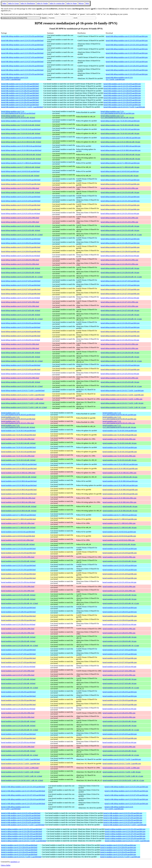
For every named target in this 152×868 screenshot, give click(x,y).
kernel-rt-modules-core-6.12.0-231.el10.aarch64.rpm (118, 845)
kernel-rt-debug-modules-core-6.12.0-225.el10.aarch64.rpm (125, 838)
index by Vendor (42, 3)
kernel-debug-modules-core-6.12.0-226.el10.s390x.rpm (119, 344)
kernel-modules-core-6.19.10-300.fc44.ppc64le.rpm (120, 490)
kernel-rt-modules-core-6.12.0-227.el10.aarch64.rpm (118, 850)
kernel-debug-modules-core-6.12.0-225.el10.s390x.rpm (119, 378)
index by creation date (57, 3)
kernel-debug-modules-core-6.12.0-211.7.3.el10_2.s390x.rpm (121, 399)
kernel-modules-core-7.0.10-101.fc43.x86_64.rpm (120, 460)
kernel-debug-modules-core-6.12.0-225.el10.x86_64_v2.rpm (121, 386)
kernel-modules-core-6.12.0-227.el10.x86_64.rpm (119, 679)
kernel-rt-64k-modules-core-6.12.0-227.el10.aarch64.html (21, 818)
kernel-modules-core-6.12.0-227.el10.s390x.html (18, 671)
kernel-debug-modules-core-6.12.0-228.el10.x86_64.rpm (120, 268)
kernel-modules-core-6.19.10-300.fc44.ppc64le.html (19, 490)
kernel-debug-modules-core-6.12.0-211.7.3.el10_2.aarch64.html (23, 391)
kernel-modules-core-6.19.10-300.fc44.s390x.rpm (119, 498)
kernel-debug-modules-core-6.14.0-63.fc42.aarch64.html (20, 171)
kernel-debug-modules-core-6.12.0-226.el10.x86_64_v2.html (22, 361)
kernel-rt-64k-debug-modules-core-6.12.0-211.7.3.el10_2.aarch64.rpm (119, 808)
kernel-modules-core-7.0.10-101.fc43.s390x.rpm (119, 456)
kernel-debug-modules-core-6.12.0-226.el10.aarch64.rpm (120, 323)
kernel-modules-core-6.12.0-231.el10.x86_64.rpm (119, 595)
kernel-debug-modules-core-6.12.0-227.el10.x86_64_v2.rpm (121, 319)
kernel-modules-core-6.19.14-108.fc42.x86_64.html (19, 477)
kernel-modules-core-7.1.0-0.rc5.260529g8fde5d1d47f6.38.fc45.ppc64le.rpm (119, 418)
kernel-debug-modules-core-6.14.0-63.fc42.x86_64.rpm (120, 176)
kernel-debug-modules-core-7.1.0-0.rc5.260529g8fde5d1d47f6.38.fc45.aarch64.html (18, 112)
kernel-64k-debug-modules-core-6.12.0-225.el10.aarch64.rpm (127, 74)
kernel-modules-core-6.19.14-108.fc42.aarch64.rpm (120, 464)
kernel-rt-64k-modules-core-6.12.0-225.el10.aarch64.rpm (123, 822)
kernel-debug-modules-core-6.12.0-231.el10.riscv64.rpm (120, 214)
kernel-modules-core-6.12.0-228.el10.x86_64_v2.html (20, 646)
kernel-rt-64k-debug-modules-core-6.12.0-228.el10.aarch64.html (23, 791)
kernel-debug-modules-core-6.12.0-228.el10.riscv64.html (21, 256)
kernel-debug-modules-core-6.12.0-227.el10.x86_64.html (21, 310)
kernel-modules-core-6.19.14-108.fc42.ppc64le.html (19, 469)
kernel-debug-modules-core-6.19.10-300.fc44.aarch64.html (21, 146)
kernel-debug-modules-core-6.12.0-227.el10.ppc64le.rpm (120, 289)
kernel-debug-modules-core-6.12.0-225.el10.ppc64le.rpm (120, 369)
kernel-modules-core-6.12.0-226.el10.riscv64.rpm (119, 709)
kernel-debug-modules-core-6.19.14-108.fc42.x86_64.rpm (120, 142)
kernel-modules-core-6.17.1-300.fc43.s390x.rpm (119, 523)
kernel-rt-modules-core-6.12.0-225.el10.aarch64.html (19, 854)
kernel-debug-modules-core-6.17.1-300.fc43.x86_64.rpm (120, 167)
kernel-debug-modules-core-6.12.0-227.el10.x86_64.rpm (120, 310)
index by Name (72, 3)
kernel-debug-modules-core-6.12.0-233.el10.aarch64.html (21, 180)
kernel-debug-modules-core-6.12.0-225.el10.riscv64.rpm (120, 374)
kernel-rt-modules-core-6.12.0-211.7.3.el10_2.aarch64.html (21, 857)
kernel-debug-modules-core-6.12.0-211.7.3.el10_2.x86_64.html (23, 403)
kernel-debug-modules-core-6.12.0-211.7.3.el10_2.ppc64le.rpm (122, 395)
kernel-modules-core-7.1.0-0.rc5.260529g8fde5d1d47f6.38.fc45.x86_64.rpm (119, 426)
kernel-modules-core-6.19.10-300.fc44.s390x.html (18, 498)
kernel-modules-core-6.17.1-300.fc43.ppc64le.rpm (120, 519)
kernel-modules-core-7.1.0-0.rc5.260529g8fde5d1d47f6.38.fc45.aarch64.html (18, 414)
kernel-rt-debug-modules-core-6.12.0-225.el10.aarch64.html (22, 838)
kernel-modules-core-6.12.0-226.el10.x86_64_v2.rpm (121, 730)
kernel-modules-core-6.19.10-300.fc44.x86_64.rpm (120, 506)
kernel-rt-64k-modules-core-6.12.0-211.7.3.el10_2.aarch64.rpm (125, 825)
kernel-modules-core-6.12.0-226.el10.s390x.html (18, 713)
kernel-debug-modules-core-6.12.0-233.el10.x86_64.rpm (120, 192)
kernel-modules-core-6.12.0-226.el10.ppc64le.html (18, 700)
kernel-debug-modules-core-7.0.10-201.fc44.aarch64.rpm (120, 121)
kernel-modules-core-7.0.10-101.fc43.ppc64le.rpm (120, 452)
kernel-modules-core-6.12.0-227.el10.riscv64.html (18, 667)
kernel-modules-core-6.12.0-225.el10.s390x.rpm (119, 747)
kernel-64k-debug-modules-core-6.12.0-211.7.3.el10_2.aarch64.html (15, 78)
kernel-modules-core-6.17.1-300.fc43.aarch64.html (18, 515)
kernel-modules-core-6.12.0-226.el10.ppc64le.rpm (120, 700)
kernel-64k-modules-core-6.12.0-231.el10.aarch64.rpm (122, 86)
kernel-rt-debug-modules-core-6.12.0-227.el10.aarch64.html (22, 834)
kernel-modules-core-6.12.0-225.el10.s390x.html (18, 747)
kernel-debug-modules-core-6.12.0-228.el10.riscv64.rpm (120, 256)
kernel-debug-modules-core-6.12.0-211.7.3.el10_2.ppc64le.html (23, 395)
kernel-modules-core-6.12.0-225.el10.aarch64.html (18, 734)
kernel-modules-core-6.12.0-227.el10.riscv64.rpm (119, 667)
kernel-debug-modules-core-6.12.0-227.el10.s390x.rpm (119, 302)
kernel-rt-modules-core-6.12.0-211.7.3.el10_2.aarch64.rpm (120, 857)
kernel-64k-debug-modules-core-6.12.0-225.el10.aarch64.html (22, 74)
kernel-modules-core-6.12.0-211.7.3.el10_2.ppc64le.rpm (122, 764)
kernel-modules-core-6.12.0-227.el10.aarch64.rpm (120, 650)
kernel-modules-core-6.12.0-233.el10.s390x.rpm (119, 557)
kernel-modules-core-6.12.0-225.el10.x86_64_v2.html (20, 755)
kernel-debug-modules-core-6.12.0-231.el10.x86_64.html (21, 226)
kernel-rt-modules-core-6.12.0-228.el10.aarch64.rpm (118, 848)
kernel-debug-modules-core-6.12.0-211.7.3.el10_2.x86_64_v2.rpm (123, 407)
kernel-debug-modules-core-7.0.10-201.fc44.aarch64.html (21, 121)
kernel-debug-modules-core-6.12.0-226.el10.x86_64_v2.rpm (121, 361)
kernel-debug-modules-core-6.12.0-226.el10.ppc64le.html (21, 332)
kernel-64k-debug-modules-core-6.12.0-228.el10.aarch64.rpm (127, 49)
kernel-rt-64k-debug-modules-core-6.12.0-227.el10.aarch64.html (23, 795)
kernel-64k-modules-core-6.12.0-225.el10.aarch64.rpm (122, 105)
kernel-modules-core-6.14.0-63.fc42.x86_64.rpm (119, 544)
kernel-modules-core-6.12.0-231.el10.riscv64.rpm (119, 582)
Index (4, 3)
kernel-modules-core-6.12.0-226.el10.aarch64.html (18, 692)
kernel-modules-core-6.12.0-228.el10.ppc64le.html (18, 616)
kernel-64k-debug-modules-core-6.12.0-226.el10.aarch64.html (22, 66)
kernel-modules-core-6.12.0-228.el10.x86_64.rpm (119, 637)
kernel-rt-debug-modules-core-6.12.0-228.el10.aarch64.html (22, 831)
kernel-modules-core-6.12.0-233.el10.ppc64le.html (18, 553)
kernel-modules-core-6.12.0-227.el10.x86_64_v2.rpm (121, 688)
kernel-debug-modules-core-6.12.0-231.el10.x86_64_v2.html (22, 235)
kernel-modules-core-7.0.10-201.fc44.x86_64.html (18, 443)
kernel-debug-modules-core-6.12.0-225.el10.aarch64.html (21, 365)
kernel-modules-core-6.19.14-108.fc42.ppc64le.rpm (120, 469)
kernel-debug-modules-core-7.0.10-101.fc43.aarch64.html (21, 129)
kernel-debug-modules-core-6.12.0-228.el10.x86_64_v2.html (22, 277)
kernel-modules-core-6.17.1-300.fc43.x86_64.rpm (120, 528)
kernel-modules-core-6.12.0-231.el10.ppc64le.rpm (120, 574)
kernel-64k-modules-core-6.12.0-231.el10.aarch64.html (20, 86)
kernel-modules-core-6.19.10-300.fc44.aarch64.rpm (120, 481)
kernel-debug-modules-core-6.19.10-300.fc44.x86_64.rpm (120, 155)
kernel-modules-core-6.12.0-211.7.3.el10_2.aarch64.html (20, 759)
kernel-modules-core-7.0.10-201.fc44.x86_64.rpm (120, 443)
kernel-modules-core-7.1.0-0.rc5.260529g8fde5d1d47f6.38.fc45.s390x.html (18, 422)
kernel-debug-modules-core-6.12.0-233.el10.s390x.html (20, 188)
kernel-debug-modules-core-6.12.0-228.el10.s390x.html (20, 260)
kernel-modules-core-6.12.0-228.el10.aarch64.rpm (120, 608)
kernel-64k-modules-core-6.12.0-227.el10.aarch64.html (20, 95)
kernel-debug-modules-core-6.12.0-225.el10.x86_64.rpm (120, 382)
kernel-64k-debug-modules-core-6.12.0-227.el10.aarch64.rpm (127, 57)
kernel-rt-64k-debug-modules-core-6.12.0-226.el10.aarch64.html (23, 799)
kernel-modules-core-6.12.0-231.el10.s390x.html (18, 587)
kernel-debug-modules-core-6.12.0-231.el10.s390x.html (20, 218)
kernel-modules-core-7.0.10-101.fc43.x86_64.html (18, 460)
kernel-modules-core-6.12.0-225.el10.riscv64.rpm (119, 742)
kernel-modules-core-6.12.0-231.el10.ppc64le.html (18, 574)
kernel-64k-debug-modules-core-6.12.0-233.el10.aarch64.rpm (127, 36)
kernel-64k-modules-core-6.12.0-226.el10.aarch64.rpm (122, 100)
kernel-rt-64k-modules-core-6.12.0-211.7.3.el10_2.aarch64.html (23, 825)
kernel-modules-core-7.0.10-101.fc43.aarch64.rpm (120, 447)
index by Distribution (28, 3)
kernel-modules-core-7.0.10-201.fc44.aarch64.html (18, 431)
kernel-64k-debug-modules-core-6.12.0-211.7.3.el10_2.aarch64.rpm (119, 78)
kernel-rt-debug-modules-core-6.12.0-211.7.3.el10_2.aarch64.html (24, 841)
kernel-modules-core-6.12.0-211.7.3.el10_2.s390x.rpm (121, 768)
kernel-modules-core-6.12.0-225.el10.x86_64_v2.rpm (121, 755)
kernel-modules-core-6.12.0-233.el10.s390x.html (18, 557)
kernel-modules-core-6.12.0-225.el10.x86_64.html (18, 751)
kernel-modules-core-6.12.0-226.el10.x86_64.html (18, 721)
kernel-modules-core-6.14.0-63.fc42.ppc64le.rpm (119, 536)
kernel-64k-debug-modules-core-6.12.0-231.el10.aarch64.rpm (127, 41)
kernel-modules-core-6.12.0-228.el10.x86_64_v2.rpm (121, 646)
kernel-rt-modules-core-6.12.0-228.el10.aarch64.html (19, 848)
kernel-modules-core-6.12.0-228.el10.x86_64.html (18, 637)
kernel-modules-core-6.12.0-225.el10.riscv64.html (18, 742)
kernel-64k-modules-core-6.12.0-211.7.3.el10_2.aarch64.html (22, 107)
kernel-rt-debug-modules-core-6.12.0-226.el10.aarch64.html (22, 836)
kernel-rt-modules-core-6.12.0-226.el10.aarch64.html (19, 852)
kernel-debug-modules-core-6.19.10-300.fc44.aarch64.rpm (121, 146)
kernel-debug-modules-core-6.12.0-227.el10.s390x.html (20, 302)
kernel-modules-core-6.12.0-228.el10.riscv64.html (18, 624)
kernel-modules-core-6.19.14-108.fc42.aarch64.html (19, 464)
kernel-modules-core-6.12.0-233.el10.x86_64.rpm (119, 561)
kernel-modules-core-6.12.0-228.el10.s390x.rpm (119, 629)
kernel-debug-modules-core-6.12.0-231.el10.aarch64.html (21, 197)
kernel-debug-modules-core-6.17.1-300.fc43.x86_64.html (21, 167)
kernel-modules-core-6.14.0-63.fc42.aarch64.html (18, 532)
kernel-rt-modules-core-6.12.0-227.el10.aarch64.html (19, 850)
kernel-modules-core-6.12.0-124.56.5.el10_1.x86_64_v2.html (22, 780)
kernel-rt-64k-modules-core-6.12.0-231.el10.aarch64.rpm (123, 813)
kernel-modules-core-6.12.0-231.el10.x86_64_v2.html (20, 603)
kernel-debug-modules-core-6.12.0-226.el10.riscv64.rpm (120, 340)
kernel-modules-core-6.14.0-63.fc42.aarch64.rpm (119, 532)
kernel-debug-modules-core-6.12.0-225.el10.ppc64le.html (21, 369)
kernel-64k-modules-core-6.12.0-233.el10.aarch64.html (20, 84)
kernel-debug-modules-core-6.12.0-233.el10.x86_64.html (21, 192)
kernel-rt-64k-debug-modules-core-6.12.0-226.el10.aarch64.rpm (126, 799)
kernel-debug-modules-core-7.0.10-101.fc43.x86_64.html (21, 133)
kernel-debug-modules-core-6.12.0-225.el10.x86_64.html (21, 382)
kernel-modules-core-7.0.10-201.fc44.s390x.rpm (119, 439)
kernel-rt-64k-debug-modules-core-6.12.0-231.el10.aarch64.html (23, 787)
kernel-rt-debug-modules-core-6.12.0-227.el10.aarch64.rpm (125, 834)
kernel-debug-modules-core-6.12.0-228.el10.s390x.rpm (119, 260)
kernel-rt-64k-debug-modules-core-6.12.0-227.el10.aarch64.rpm (126, 795)
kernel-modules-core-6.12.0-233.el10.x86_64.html (18, 561)
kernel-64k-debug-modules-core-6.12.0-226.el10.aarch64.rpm (127, 66)
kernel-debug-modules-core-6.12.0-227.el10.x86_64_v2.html (22, 319)
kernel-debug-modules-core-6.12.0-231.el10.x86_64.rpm (120, 226)
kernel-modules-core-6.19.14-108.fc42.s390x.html (18, 473)
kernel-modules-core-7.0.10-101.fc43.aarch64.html (18, 447)
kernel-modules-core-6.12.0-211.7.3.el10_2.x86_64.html (20, 772)
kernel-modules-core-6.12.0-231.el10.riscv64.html (18, 582)
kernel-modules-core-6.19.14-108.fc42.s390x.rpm (119, 473)
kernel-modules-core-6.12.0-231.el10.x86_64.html (18, 595)
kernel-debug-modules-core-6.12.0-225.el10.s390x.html (20, 378)
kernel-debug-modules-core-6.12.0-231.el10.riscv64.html (21, 214)
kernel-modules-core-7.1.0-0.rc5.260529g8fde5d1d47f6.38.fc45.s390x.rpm (119, 422)
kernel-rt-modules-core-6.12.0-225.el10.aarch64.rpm (118, 854)
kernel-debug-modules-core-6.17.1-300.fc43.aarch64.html (21, 163)
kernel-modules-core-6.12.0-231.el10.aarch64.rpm (120, 565)
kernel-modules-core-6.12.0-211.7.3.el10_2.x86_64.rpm (122, 772)
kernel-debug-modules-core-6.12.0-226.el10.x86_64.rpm (120, 353)
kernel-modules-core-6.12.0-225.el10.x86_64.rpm (119, 751)
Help (87, 3)
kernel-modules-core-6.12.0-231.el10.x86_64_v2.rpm (121, 603)
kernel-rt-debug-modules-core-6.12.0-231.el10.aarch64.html (22, 829)
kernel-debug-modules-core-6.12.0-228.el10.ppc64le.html (21, 247)
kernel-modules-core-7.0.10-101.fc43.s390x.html (18, 456)
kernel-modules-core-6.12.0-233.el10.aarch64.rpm (120, 549)
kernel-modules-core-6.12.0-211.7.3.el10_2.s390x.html (20, 768)
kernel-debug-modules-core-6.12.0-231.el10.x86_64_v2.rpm (121, 235)
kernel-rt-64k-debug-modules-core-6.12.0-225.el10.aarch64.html (23, 804)
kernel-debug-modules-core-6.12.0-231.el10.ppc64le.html (21, 205)
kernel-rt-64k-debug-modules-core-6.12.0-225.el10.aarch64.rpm (126, 804)
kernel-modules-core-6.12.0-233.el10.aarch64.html (18, 549)
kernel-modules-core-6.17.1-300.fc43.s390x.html (18, 523)
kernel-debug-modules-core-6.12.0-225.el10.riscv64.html (21, 374)
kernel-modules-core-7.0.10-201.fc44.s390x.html (18, 439)
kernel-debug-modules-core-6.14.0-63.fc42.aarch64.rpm (120, 171)
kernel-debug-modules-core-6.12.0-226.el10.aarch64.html (21, 323)
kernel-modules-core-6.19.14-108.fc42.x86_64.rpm (120, 477)
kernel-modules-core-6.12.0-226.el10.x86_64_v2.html (20, 730)
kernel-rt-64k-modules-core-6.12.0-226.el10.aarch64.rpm (123, 820)
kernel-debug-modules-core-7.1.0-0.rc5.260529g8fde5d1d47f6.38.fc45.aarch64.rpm (118, 112)
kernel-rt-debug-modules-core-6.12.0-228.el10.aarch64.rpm (125, 831)
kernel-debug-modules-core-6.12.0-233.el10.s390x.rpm (119, 188)
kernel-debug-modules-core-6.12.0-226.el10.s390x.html (20, 344)
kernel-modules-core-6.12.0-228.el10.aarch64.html (18, 608)
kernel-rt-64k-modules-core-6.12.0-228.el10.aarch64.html (21, 815)
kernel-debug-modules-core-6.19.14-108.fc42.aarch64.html (21, 138)
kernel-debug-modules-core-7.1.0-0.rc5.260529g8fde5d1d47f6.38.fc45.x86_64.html (18, 117)
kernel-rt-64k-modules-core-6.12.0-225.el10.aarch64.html (21, 822)
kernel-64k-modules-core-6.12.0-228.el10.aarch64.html (20, 91)
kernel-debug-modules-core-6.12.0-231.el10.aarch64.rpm (120, 197)
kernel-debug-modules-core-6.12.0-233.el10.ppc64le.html (21, 184)
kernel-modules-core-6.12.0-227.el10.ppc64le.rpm (120, 658)
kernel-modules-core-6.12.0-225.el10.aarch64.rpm (120, 734)
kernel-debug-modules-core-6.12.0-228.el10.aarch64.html (21, 239)
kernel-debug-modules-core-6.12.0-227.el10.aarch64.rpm (120, 281)
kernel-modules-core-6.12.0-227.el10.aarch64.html (18, 650)
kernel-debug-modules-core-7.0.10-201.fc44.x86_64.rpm (120, 125)
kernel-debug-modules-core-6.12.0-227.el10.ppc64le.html (21, 289)
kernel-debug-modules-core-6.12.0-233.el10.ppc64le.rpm (120, 184)
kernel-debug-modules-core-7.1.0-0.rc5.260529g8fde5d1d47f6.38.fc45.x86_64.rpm (117, 117)
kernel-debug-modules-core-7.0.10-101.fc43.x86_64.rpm (120, 133)
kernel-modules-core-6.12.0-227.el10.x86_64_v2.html (20, 688)
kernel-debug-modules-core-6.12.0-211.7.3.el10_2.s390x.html (22, 399)
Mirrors (81, 3)
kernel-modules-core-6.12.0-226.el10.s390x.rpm (119, 713)
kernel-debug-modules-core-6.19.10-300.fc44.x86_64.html (21, 155)
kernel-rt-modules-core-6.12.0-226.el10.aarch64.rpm (118, 852)
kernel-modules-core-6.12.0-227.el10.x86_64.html (18, 679)
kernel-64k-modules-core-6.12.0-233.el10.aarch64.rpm (122, 84)
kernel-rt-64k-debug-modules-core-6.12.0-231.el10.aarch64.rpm (126, 787)
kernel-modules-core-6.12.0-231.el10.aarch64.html (18, 565)
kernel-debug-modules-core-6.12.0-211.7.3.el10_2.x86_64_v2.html (24, 407)
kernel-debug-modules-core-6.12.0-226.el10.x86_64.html (21, 353)
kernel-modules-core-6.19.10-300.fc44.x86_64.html (19, 506)
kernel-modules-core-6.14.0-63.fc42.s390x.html (17, 540)
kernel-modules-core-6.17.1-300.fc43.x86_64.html (18, 528)
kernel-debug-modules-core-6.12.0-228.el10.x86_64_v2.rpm (121, 277)
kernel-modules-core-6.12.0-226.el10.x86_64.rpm (119, 721)
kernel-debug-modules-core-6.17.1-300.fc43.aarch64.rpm (120, 163)
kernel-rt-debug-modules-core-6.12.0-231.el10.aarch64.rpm (125, 829)
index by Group (13, 3)
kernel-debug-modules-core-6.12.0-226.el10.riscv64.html (21, 340)
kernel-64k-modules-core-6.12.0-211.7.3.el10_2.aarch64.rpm (124, 107)
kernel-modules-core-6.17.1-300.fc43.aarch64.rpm (120, 515)
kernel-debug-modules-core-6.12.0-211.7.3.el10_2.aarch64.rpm (122, 391)
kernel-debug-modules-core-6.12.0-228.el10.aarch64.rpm (120, 239)
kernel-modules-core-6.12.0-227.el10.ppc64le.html (18, 658)
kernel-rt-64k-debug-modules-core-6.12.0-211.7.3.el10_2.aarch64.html (16, 808)
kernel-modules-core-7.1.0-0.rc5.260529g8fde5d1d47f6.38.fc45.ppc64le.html (18, 418)
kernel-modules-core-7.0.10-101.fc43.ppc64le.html (18, 452)
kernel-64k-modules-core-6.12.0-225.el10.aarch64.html (20, 105)
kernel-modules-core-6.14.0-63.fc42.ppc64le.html (18, 536)
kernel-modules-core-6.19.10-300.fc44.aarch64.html (19, 481)
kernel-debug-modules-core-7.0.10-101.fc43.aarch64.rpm (120, 129)
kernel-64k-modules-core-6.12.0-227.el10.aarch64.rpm (122, 95)
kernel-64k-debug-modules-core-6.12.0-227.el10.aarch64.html (22, 57)
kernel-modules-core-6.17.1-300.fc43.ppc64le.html (18, 519)
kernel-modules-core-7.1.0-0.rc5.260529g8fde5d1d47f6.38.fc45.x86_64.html (18, 426)
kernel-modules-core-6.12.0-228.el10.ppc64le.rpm (120, 616)
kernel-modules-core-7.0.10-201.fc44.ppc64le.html (18, 435)
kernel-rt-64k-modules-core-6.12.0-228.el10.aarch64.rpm (123, 815)
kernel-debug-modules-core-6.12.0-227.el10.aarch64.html (21, 281)
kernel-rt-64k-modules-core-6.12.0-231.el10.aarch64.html (21, 813)
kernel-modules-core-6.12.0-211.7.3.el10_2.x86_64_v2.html (22, 776)
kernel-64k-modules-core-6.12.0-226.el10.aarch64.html (20, 100)
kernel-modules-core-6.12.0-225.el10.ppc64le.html (18, 738)
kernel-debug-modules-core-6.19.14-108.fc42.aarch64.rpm (121, 138)
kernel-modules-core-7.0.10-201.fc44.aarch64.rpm (120, 431)
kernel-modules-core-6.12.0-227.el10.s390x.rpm (119, 671)
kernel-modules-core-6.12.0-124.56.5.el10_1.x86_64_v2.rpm (123, 780)
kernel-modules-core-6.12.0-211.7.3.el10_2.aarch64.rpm (122, 759)
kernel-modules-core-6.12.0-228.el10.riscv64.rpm (119, 624)
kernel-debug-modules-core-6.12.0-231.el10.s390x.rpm (119, 218)
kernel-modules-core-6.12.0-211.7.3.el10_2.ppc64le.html (20, 764)
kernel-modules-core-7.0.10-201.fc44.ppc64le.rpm (120, 435)
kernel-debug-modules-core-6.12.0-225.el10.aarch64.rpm (120, 365)
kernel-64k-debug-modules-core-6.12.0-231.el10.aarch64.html (22, 41)
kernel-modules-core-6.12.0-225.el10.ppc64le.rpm (120, 738)
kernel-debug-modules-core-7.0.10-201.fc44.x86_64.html (21, 125)
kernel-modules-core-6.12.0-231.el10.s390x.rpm (119, 587)
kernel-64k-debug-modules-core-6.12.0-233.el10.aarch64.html (22, 36)
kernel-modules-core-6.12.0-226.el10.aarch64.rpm (120, 692)
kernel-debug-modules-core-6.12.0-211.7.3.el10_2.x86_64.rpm (122, 403)
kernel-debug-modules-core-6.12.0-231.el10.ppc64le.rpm (120, 205)
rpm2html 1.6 (15, 862)
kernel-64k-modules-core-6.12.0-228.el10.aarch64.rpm (122, 91)
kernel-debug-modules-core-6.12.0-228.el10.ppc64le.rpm (120, 247)
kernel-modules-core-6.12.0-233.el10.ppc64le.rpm (120, 553)
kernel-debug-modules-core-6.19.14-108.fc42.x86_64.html (21, 142)
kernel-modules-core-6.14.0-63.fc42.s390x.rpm (119, 540)
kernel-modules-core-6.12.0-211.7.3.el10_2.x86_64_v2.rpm (123, 776)
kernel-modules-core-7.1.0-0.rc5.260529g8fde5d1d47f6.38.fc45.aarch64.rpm (119, 414)
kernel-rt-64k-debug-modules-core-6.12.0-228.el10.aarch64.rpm (126, 791)
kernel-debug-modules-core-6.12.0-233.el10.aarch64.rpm (120, 180)
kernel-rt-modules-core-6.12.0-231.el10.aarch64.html (19, 845)
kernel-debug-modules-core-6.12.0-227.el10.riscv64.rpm (120, 298)
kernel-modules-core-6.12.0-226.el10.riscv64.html (18, 709)
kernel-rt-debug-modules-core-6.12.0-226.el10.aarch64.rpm (125, 836)
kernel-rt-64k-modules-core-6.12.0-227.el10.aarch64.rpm (123, 818)
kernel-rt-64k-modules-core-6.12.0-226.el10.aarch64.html (21, 820)
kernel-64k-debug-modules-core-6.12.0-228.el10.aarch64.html (22, 49)
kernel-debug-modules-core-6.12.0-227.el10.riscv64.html (21, 298)
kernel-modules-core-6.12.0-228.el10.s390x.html (18, 629)
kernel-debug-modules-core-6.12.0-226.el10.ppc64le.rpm (120, 332)
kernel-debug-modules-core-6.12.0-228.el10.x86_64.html (21, 268)
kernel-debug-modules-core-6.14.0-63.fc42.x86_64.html (20, 176)
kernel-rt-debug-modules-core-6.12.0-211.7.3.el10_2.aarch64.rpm (127, 841)
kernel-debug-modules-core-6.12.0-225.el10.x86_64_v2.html (22, 386)
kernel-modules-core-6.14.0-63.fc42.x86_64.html (18, 544)
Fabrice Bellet (6, 865)
